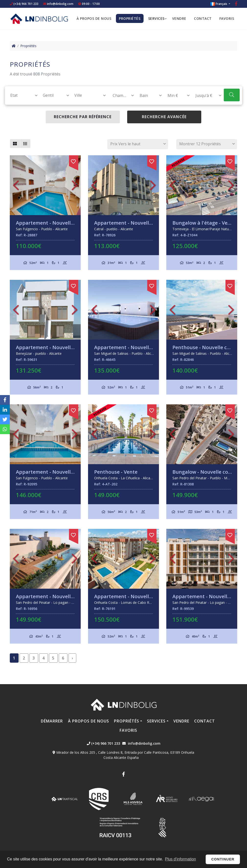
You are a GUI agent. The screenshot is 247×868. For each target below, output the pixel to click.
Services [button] (156, 18)
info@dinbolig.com (60, 4)
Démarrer (52, 721)
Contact (203, 18)
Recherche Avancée (164, 117)
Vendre (179, 18)
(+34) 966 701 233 (24, 4)
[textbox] (22, 95)
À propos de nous (94, 18)
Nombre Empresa (39, 19)
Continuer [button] (223, 859)
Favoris (227, 18)
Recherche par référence (83, 117)
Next (75, 185)
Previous (16, 185)
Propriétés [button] (130, 18)
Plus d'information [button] (180, 859)
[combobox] (21, 95)
